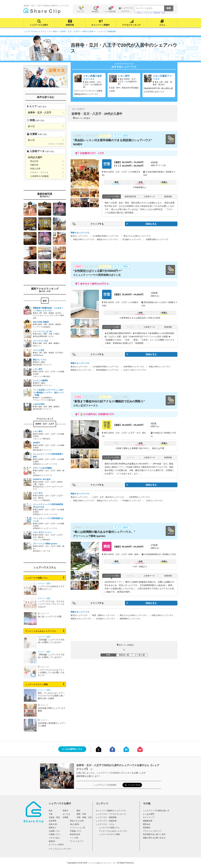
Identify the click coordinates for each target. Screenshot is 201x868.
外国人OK (53, 824)
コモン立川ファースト (86, 406)
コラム (162, 25)
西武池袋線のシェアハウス (107, 370)
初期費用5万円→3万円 (92, 153)
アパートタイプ (76, 841)
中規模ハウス (76, 831)
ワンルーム (148, 13)
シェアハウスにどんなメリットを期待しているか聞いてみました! (51, 672)
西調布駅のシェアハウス (130, 619)
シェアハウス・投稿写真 (106, 821)
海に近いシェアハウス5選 (50, 617)
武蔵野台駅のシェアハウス (157, 239)
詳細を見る (151, 224)
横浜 (79, 811)
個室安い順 (124, 655)
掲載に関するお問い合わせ (154, 838)
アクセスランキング (131, 25)
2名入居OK (75, 824)
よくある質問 (149, 814)
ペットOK (74, 838)
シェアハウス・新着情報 (106, 817)
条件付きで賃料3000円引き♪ (95, 284)
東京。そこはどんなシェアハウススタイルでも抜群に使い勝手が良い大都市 (51, 696)
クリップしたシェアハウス (60, 849)
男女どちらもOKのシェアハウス (137, 236)
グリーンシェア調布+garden (89, 536)
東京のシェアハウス (79, 236)
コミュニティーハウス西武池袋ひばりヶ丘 (97, 275)
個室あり (52, 828)
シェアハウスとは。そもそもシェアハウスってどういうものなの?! (51, 604)
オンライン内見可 (56, 845)
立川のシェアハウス (154, 501)
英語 (163, 13)
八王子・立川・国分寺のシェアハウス (108, 497)
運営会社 (147, 824)
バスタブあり (54, 838)
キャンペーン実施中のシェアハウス (111, 811)
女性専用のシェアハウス (134, 367)
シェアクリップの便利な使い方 (156, 811)
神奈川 (65, 811)
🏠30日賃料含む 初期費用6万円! (97, 414)
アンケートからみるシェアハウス (41, 631)
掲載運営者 (148, 821)
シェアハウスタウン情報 (37, 684)
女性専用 (52, 821)
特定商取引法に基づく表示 (154, 834)
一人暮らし (139, 13)
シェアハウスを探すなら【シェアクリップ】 (102, 863)
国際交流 (157, 13)
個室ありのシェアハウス (107, 239)
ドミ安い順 (140, 655)
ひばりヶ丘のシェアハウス (135, 370)
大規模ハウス (54, 831)
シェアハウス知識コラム (37, 578)
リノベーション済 (77, 828)
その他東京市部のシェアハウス (106, 236)
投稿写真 (70, 25)
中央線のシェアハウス (132, 501)
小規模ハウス (54, 834)
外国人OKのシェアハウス (84, 239)
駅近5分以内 (75, 834)
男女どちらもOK (77, 821)
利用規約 (147, 828)
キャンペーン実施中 (101, 25)
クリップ (81, 9)
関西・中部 (81, 814)
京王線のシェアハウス (132, 239)
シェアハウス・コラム (105, 824)
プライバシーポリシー (152, 831)
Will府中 (78, 144)
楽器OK (52, 841)
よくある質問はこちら (72, 749)
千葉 (51, 814)
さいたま (66, 814)
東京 (51, 811)
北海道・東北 (54, 817)
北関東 (65, 817)
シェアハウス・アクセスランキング (111, 814)
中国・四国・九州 (84, 817)
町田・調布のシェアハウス (104, 615)
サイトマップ (149, 817)
